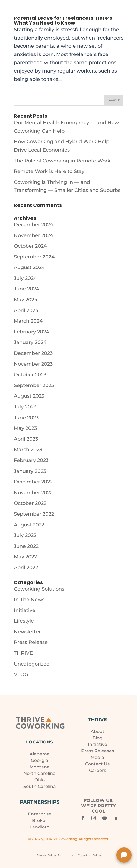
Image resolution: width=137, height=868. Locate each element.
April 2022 (26, 568)
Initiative (25, 610)
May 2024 (26, 300)
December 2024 (34, 225)
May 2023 (25, 428)
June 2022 (26, 546)
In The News (29, 600)
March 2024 (28, 321)
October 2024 (30, 246)
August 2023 (29, 396)
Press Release (31, 642)
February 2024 (31, 332)
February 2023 (31, 460)
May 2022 (25, 557)
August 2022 (29, 525)
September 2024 (34, 257)
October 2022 (30, 503)
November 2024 (34, 235)
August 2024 (29, 267)
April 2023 (26, 439)
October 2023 (30, 375)
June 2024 (26, 289)
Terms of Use (66, 855)
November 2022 (33, 493)
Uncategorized (32, 664)
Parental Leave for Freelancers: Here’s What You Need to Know (63, 20)
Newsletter (27, 632)
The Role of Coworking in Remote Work (62, 161)
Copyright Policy (89, 855)
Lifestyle (24, 621)
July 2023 (25, 407)
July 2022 (25, 535)
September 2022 (34, 514)
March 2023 (28, 450)
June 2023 (26, 418)
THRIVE (23, 653)
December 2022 (33, 482)
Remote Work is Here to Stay (49, 171)
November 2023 (33, 364)
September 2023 (34, 385)
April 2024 (26, 310)
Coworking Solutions (39, 589)
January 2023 (30, 471)
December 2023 (33, 353)
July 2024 (25, 278)
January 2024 (30, 342)
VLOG (21, 674)
